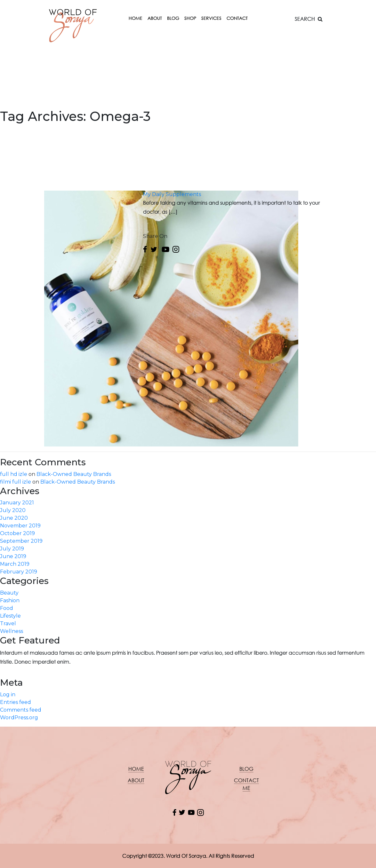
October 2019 (17, 533)
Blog (173, 18)
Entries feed (16, 702)
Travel (8, 623)
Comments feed (21, 710)
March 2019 (15, 564)
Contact (237, 18)
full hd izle (14, 474)
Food (7, 608)
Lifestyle (10, 616)
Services (211, 18)
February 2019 (19, 572)
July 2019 (12, 549)
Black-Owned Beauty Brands (74, 474)
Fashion (10, 600)
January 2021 (17, 503)
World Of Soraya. (187, 856)
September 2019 (21, 541)
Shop (190, 18)
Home (136, 18)
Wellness (12, 631)
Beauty (9, 593)
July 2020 (13, 510)
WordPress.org (19, 718)
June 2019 (13, 556)
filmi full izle (16, 482)
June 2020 (14, 518)
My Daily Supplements (172, 194)
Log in (8, 694)
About (155, 18)
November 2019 (20, 526)
